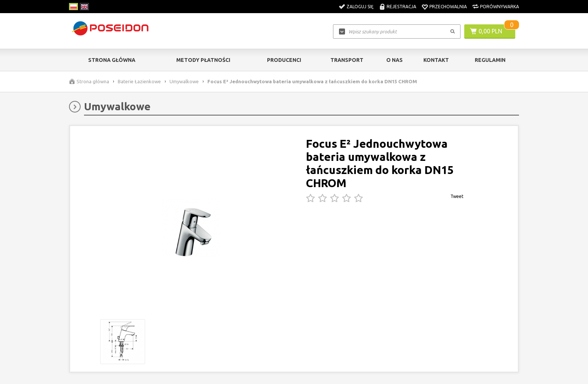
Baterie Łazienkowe (139, 81)
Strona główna (112, 60)
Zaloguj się (360, 7)
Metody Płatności (203, 60)
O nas (394, 60)
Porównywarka (499, 7)
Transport (347, 60)
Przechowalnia (448, 7)
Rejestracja (401, 7)
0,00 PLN (490, 31)
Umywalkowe (184, 81)
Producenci (284, 60)
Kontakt (436, 60)
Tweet (457, 196)
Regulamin (490, 60)
